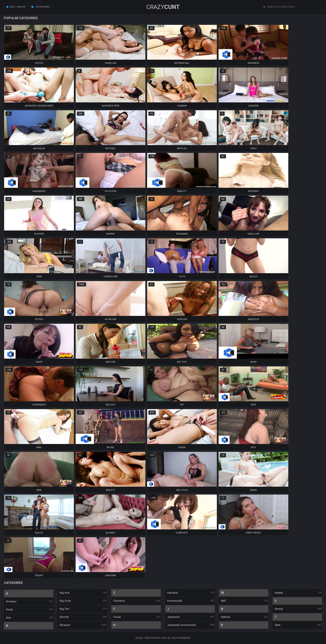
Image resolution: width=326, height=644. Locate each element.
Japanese (173, 617)
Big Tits (64, 609)
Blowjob (65, 625)
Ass (8, 618)
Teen (278, 625)
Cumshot (119, 601)
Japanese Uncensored (181, 625)
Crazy (163, 7)
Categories (41, 7)
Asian (9, 609)
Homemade (175, 601)
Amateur (11, 601)
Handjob (173, 593)
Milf (223, 601)
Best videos (16, 7)
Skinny (279, 609)
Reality (279, 593)
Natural (225, 617)
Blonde (64, 617)
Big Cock (65, 601)
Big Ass (65, 593)
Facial (117, 617)
